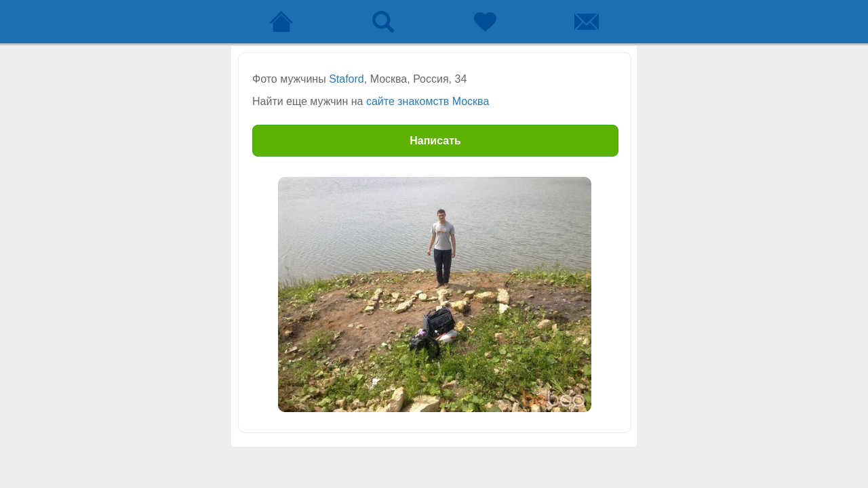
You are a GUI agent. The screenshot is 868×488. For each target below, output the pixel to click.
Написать (435, 141)
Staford (347, 79)
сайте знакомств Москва (428, 101)
